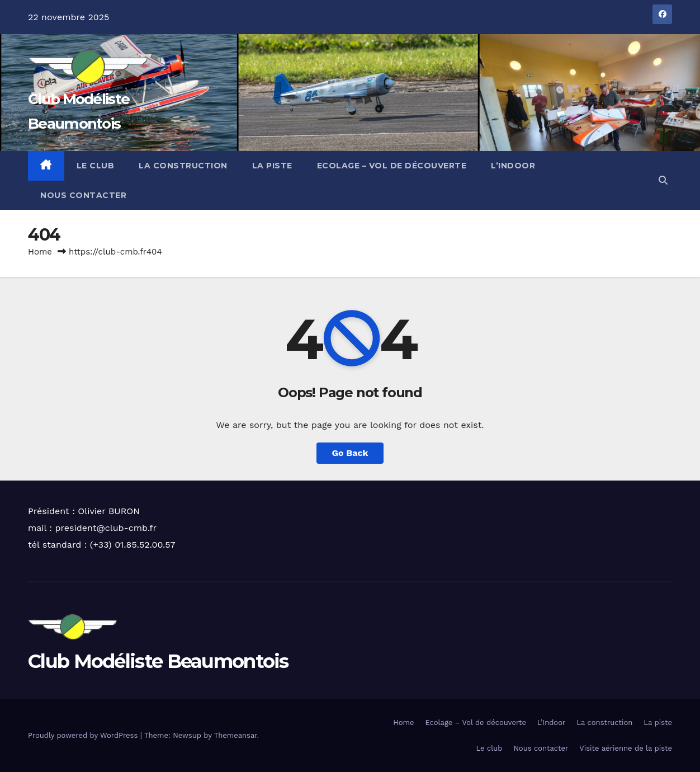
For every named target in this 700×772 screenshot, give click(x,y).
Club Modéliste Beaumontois (158, 661)
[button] (663, 180)
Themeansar (236, 735)
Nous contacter (83, 195)
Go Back (350, 453)
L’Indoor (513, 166)
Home (40, 252)
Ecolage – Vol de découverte (392, 166)
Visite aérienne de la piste (626, 748)
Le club (96, 166)
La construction (183, 166)
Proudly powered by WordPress (84, 735)
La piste (272, 166)
